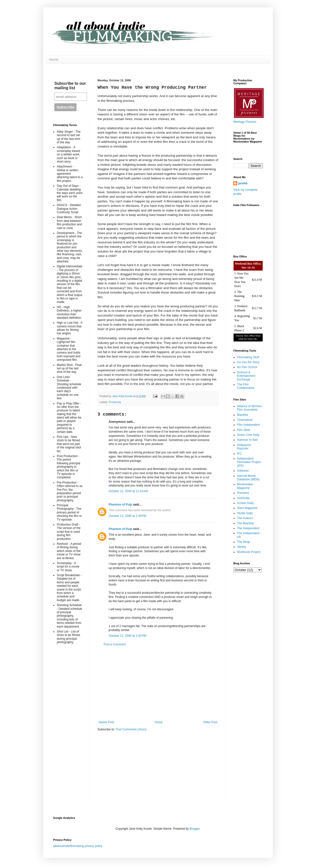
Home (54, 60)
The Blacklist (245, 523)
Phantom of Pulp (120, 505)
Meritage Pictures (245, 122)
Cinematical (245, 420)
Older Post (210, 722)
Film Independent (248, 425)
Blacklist (242, 415)
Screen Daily (245, 503)
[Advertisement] (158, 683)
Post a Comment (115, 644)
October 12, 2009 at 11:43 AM (128, 491)
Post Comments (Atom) (131, 729)
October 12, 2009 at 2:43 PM (127, 636)
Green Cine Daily (248, 435)
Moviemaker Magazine (245, 486)
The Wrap (243, 542)
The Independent (248, 528)
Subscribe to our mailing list (70, 86)
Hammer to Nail (247, 440)
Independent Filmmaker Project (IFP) (249, 462)
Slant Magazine (247, 508)
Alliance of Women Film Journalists (249, 408)
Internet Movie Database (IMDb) (248, 478)
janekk (243, 183)
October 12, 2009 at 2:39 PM (127, 516)
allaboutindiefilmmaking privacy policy (78, 846)
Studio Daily (245, 513)
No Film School (247, 367)
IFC (239, 454)
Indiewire (243, 471)
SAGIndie (243, 498)
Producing (115, 402)
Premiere (243, 493)
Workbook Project (249, 552)
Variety (241, 547)
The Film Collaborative (246, 386)
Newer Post (106, 722)
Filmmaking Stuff (248, 357)
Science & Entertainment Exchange (246, 376)
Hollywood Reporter (244, 447)
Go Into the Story (248, 362)
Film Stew (244, 430)
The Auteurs (245, 518)
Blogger (195, 829)
